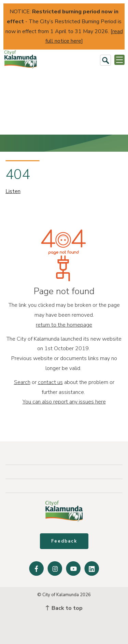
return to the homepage (64, 325)
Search (22, 382)
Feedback (64, 541)
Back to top (64, 608)
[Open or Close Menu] (119, 60)
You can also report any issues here (64, 402)
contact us (50, 382)
